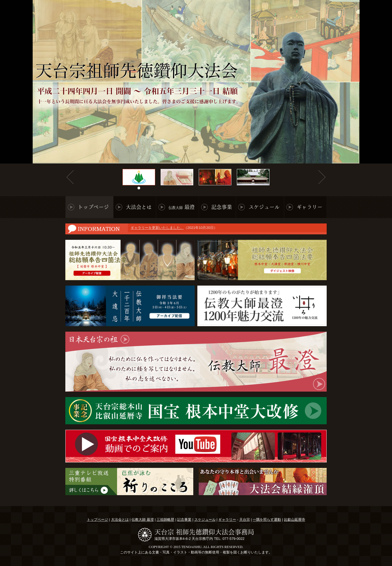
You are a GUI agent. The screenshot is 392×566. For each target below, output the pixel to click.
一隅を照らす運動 (267, 520)
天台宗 (245, 520)
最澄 (182, 207)
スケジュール (264, 207)
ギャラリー (309, 207)
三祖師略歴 (165, 520)
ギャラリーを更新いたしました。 (157, 227)
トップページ (93, 207)
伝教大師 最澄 (143, 520)
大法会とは (139, 207)
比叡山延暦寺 (295, 520)
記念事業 (222, 207)
